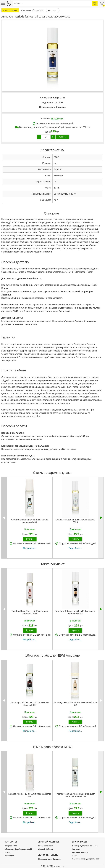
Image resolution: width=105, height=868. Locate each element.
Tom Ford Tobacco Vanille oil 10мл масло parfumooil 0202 (75, 612)
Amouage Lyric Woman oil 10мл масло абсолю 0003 (30, 704)
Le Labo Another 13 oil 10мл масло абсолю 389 (30, 795)
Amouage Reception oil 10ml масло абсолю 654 (75, 704)
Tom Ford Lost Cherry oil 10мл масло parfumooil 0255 (30, 612)
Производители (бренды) (49, 859)
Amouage (61, 107)
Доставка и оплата (80, 852)
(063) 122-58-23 (11, 846)
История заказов (46, 846)
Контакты (76, 849)
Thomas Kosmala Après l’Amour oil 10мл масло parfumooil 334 (75, 795)
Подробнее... (30, 548)
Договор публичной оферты (84, 846)
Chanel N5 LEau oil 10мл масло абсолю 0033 (75, 521)
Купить (62, 137)
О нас (75, 856)
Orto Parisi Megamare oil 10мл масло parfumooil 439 (30, 521)
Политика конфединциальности (86, 859)
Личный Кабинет (46, 849)
